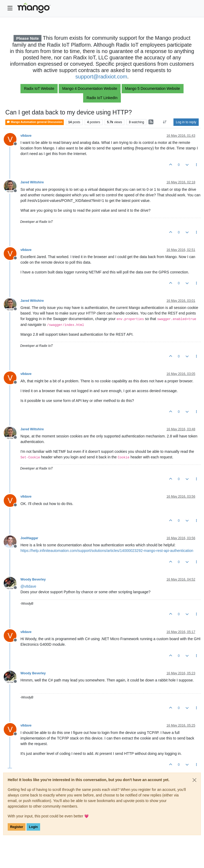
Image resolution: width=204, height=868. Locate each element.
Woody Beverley (33, 579)
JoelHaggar (29, 538)
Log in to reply (186, 122)
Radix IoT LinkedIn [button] (102, 98)
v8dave (26, 136)
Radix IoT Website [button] (39, 88)
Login (33, 827)
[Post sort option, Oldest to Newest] (165, 122)
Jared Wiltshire (32, 182)
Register (17, 827)
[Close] (194, 780)
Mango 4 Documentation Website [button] (90, 88)
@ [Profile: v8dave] (28, 586)
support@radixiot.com (101, 77)
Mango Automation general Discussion (35, 122)
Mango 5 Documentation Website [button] (153, 88)
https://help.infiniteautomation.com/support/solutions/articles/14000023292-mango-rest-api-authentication (107, 551)
